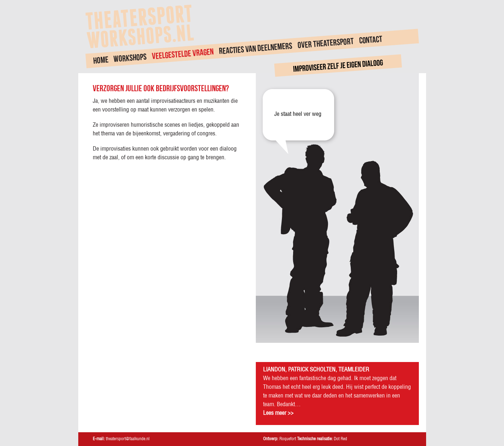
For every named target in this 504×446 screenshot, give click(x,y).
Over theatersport (326, 43)
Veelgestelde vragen (183, 54)
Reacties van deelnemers (255, 48)
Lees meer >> (278, 413)
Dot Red (340, 439)
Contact (370, 40)
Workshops (130, 58)
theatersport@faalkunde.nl (128, 439)
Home (100, 60)
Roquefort (288, 439)
